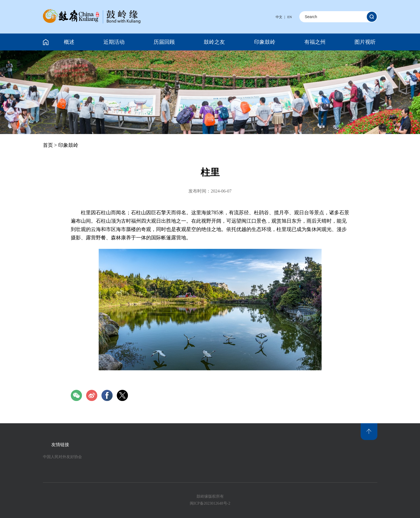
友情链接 (60, 445)
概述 (69, 42)
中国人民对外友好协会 (62, 457)
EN (290, 17)
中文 (279, 17)
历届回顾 (164, 42)
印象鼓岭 (265, 42)
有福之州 (315, 42)
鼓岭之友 (214, 42)
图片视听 (365, 42)
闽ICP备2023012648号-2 (210, 503)
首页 (48, 145)
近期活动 (114, 42)
